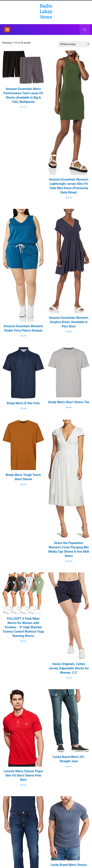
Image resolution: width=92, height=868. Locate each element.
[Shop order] (74, 44)
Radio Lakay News (46, 11)
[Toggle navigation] (7, 30)
